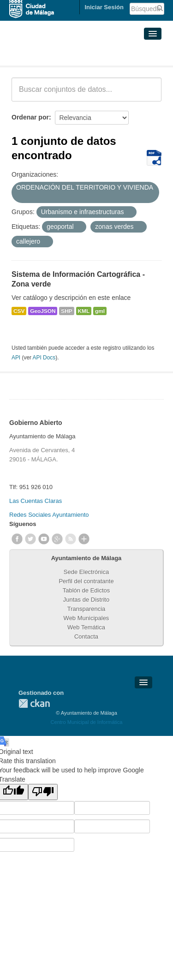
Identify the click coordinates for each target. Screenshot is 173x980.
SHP (66, 311)
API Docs (44, 358)
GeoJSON (43, 311)
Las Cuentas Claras (36, 501)
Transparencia (86, 609)
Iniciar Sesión (104, 7)
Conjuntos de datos (52, 54)
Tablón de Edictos (86, 590)
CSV (19, 311)
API (16, 358)
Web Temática (86, 627)
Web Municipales (86, 618)
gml (100, 311)
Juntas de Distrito (86, 600)
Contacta (86, 636)
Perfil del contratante (86, 581)
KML (84, 311)
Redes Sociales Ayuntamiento (49, 515)
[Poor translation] (43, 792)
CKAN (34, 703)
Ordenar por (30, 117)
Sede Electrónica (86, 572)
